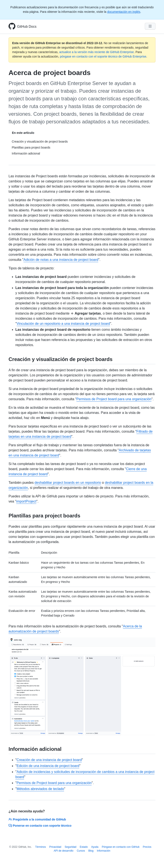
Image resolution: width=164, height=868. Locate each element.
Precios (147, 847)
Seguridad (71, 847)
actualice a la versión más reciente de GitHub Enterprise (96, 52)
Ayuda (95, 847)
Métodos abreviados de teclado (40, 789)
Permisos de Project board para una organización (114, 399)
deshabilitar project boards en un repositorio (68, 483)
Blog (91, 851)
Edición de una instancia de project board (48, 766)
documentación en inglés (124, 12)
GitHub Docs (27, 27)
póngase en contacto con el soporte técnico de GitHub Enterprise (103, 56)
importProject (26, 501)
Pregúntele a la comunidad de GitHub (37, 819)
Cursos (81, 851)
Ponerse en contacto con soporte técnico (40, 826)
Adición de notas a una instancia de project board (61, 260)
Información (104, 851)
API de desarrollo (64, 851)
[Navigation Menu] (150, 26)
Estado (84, 847)
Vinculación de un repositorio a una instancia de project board (63, 324)
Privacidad (55, 847)
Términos (41, 847)
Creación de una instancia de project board (49, 760)
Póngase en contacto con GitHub (121, 847)
